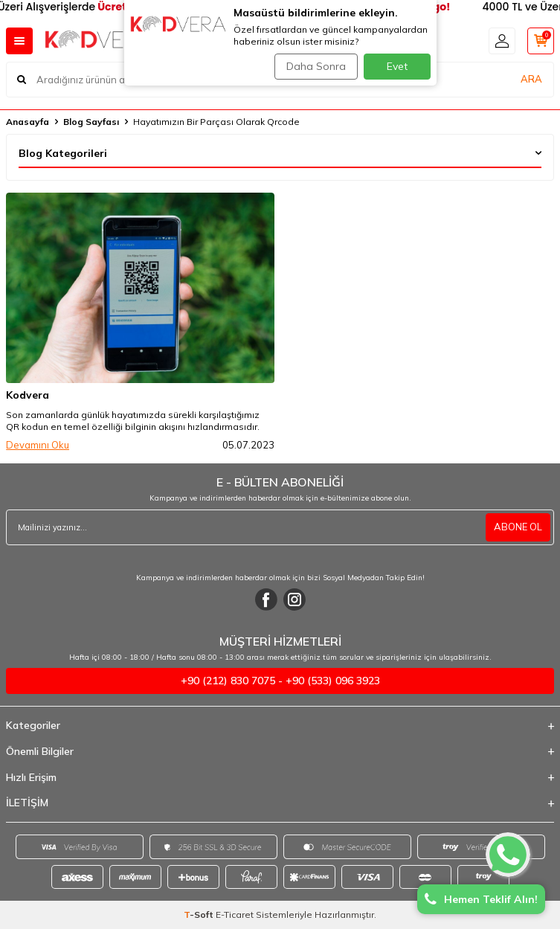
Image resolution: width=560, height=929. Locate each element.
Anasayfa (28, 122)
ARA (531, 79)
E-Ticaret (235, 914)
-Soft (200, 914)
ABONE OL (518, 527)
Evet (397, 66)
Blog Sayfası (91, 122)
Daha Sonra (316, 66)
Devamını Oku (38, 445)
